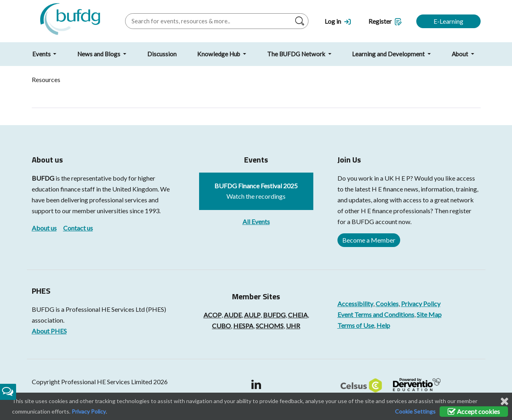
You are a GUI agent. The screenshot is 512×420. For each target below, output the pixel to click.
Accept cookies (474, 411)
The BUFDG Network (297, 54)
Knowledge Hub (219, 54)
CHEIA (298, 315)
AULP (252, 315)
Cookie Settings (415, 411)
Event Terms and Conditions (376, 314)
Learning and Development (389, 54)
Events (42, 54)
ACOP (213, 315)
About (461, 54)
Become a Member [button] (369, 240)
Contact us (78, 228)
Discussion (162, 54)
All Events (256, 221)
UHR (293, 326)
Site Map (429, 314)
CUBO (221, 326)
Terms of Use (356, 325)
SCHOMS (270, 326)
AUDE (233, 315)
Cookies (387, 304)
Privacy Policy (421, 304)
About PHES (49, 331)
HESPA (243, 326)
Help (383, 325)
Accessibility (355, 304)
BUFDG (43, 178)
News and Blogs (99, 54)
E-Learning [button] (448, 21)
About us (44, 228)
